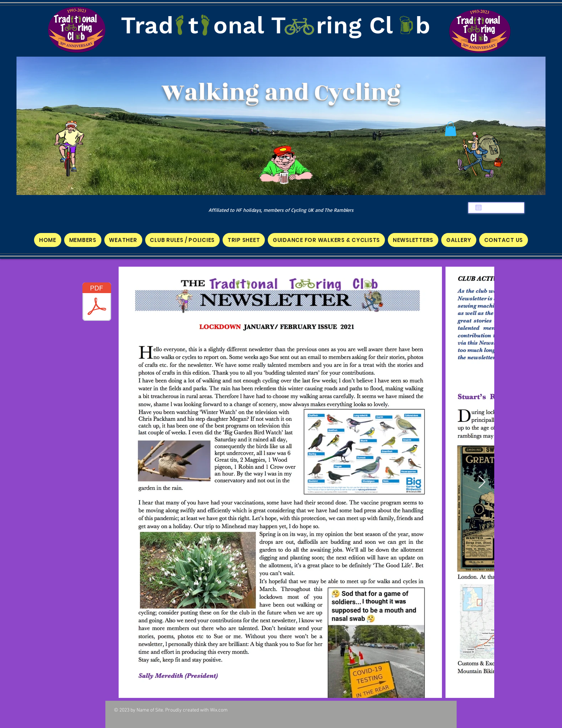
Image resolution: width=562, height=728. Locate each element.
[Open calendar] (478, 208)
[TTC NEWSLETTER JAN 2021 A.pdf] (97, 303)
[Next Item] (482, 482)
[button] (451, 129)
